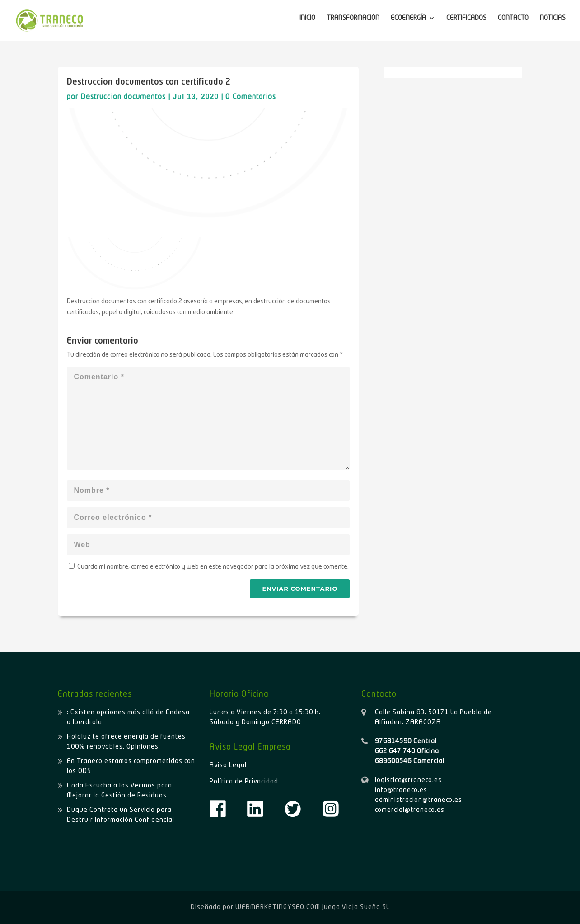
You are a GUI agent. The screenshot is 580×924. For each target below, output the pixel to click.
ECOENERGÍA (408, 18)
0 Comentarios (251, 97)
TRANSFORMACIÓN (353, 18)
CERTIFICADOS (466, 18)
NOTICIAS (553, 18)
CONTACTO (513, 18)
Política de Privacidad (244, 782)
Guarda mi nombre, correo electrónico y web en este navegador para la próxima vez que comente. (213, 567)
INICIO (307, 18)
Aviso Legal (228, 765)
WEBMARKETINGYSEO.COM (278, 907)
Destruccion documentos (123, 97)
